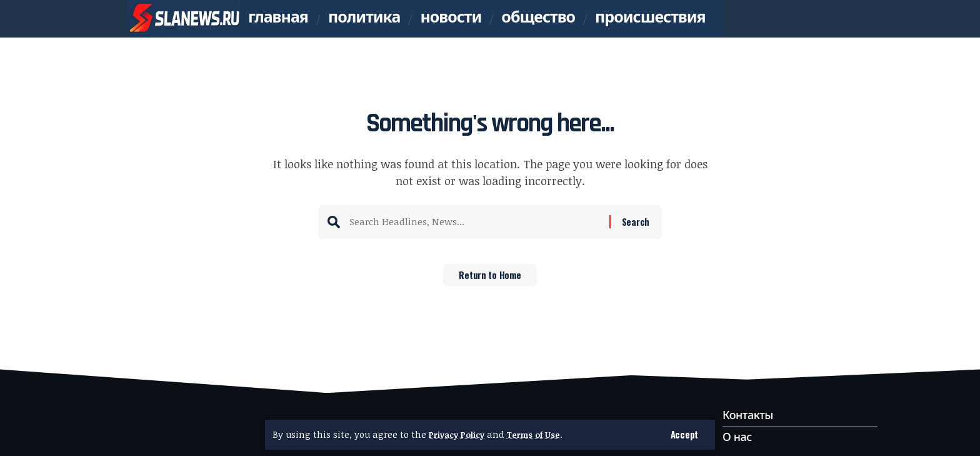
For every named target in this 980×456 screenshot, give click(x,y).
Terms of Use (542, 434)
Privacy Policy (459, 434)
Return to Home (490, 279)
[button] (684, 434)
